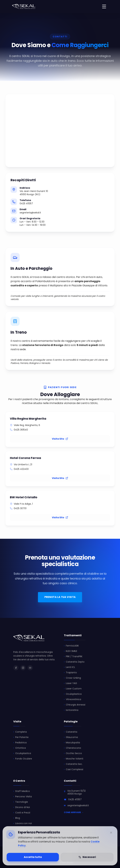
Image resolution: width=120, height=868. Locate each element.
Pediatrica (20, 743)
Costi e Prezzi (22, 813)
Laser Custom (73, 689)
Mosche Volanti (74, 759)
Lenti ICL (69, 667)
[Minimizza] (111, 833)
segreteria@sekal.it (78, 805)
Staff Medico (22, 791)
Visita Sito (60, 439)
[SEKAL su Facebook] (16, 668)
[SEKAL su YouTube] (30, 668)
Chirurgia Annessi (75, 705)
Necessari (87, 857)
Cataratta (71, 732)
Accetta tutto (33, 857)
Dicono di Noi (22, 807)
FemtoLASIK (71, 646)
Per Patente (21, 737)
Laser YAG (70, 683)
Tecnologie (21, 802)
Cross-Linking (72, 678)
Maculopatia (72, 743)
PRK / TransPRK (73, 656)
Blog (17, 818)
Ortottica (20, 748)
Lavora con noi (23, 823)
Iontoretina (71, 710)
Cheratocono (72, 748)
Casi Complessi (74, 769)
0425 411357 (75, 799)
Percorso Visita (23, 797)
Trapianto (70, 673)
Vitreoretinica (72, 699)
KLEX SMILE (71, 651)
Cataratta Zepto (74, 662)
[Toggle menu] (104, 7)
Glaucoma (71, 737)
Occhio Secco (73, 753)
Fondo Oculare (23, 759)
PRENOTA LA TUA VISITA (60, 597)
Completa (20, 732)
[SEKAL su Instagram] (23, 668)
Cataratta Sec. (73, 764)
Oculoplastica (73, 694)
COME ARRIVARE (74, 812)
